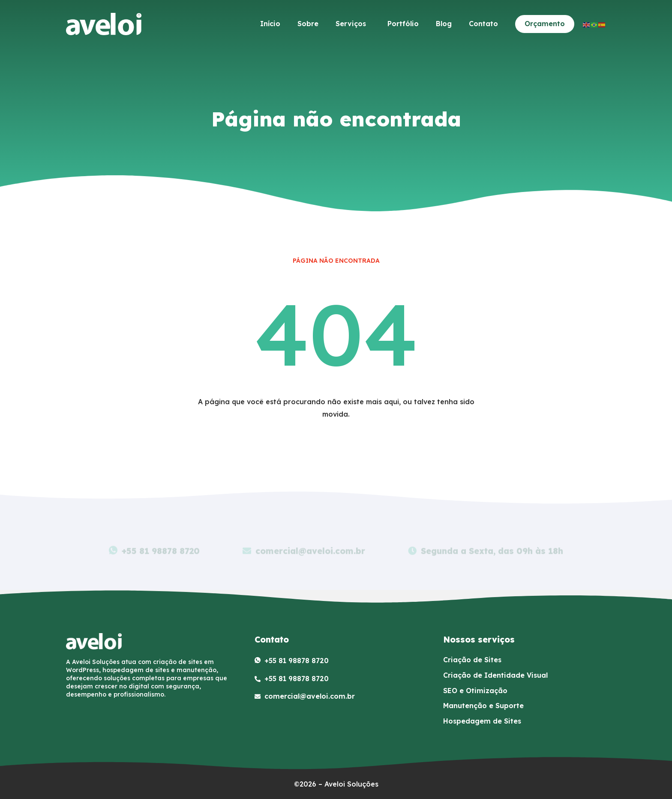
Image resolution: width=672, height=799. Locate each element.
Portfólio (403, 24)
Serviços (353, 24)
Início (270, 24)
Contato (483, 24)
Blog (444, 24)
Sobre (308, 24)
